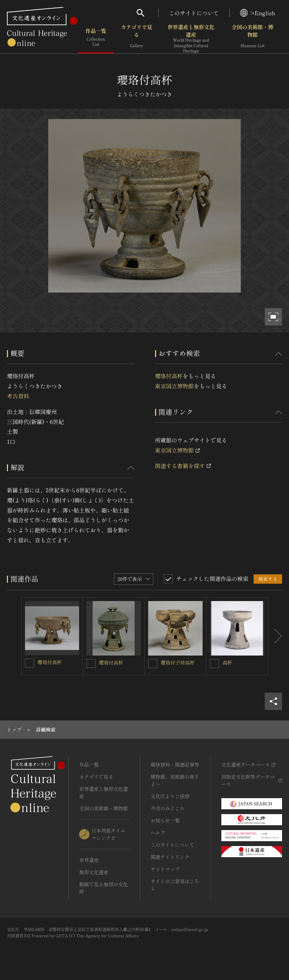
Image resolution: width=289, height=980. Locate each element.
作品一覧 (96, 38)
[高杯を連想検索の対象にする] (214, 664)
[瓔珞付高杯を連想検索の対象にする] (29, 663)
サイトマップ (165, 869)
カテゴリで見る (136, 38)
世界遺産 (89, 860)
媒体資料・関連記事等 (175, 764)
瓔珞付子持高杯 (178, 662)
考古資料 (18, 396)
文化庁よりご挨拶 (170, 796)
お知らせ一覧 (165, 820)
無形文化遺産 (94, 872)
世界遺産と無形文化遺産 (191, 39)
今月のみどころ (168, 808)
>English (258, 13)
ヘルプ (158, 833)
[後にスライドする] (275, 636)
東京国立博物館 (175, 386)
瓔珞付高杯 (169, 376)
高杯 (227, 662)
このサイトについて (194, 13)
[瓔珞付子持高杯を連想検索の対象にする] (153, 664)
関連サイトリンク (170, 857)
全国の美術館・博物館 (253, 38)
